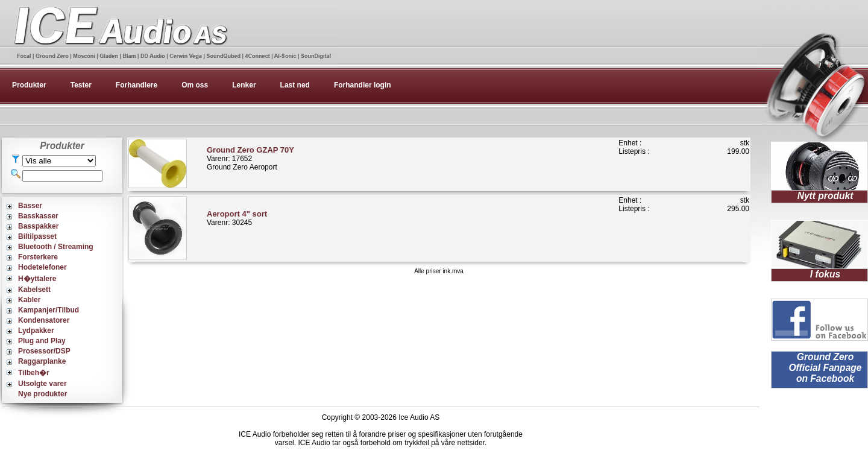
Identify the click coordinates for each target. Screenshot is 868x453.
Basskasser (38, 216)
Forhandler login (363, 85)
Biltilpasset (37, 236)
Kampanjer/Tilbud (49, 310)
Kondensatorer (44, 320)
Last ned (295, 85)
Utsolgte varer (42, 384)
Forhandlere (137, 85)
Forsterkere (38, 257)
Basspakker (38, 226)
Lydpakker (36, 331)
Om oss (195, 85)
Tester (81, 85)
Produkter (29, 85)
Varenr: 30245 (237, 218)
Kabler (29, 300)
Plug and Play (42, 341)
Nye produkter (42, 394)
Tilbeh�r (34, 373)
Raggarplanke (42, 361)
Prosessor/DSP (44, 351)
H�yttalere (37, 279)
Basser (30, 206)
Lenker (244, 85)
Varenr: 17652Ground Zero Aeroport (250, 158)
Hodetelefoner (42, 267)
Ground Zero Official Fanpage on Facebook (825, 368)
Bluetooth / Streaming (56, 247)
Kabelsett (34, 290)
